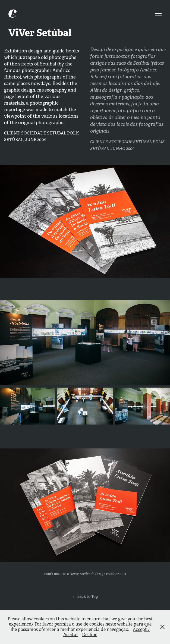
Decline (90, 635)
